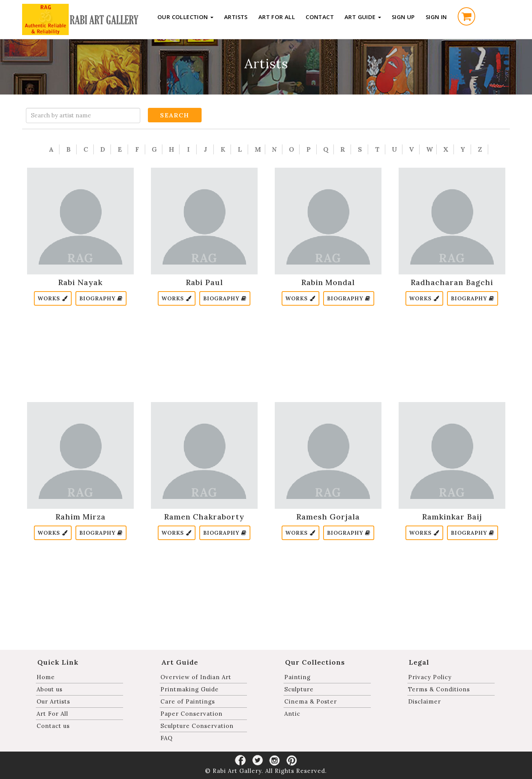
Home (46, 677)
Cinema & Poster (311, 701)
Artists (236, 17)
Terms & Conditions (439, 689)
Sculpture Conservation (197, 726)
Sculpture (299, 689)
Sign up (403, 17)
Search (175, 115)
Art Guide (363, 17)
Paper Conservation (191, 714)
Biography (101, 298)
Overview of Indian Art (196, 677)
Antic (292, 714)
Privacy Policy (430, 677)
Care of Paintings (188, 701)
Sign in (436, 17)
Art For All (277, 17)
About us (50, 689)
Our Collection (185, 17)
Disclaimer (425, 701)
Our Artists (53, 701)
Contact (320, 17)
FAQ (167, 738)
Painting (297, 677)
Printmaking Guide (190, 689)
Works (53, 298)
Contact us (53, 726)
